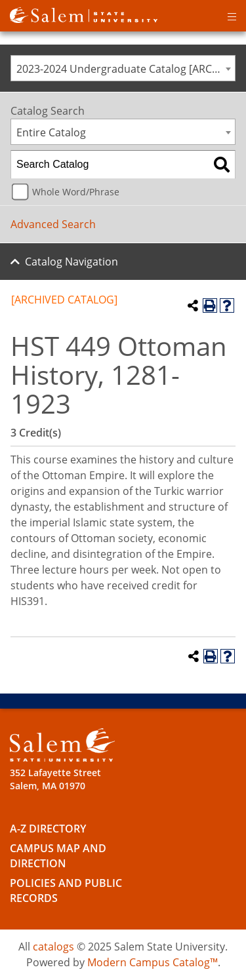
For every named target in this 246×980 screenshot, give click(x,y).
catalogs (53, 947)
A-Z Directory (48, 829)
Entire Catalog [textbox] (51, 132)
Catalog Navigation (72, 262)
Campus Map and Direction (58, 856)
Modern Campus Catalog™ (153, 962)
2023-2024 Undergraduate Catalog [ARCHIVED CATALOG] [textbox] (126, 69)
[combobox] (123, 68)
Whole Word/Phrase (76, 192)
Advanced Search (53, 224)
